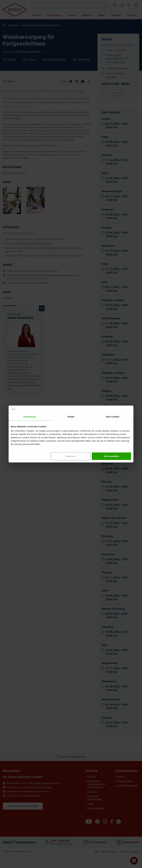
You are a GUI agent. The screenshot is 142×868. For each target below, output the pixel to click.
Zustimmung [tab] (29, 417)
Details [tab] (71, 417)
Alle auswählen (111, 456)
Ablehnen (71, 456)
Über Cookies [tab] (113, 417)
